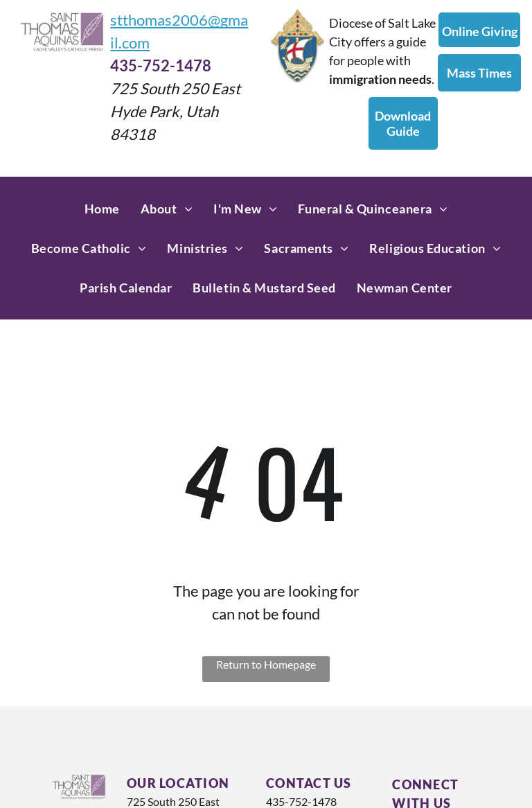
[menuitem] (102, 209)
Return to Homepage (266, 664)
